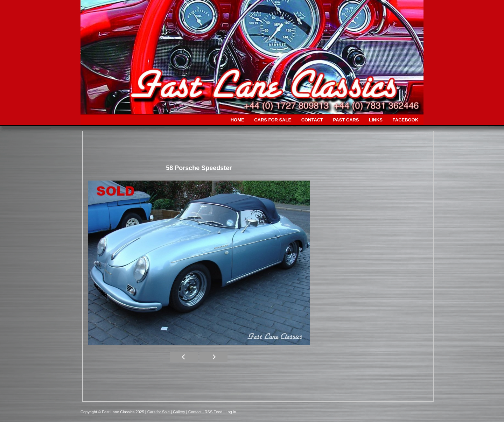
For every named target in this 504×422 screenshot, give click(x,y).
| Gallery (178, 412)
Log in (231, 412)
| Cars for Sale (158, 412)
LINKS (376, 120)
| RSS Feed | (214, 412)
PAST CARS (346, 120)
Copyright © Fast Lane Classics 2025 (113, 412)
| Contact (194, 412)
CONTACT (312, 120)
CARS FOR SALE (273, 120)
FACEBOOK (405, 120)
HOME (237, 120)
